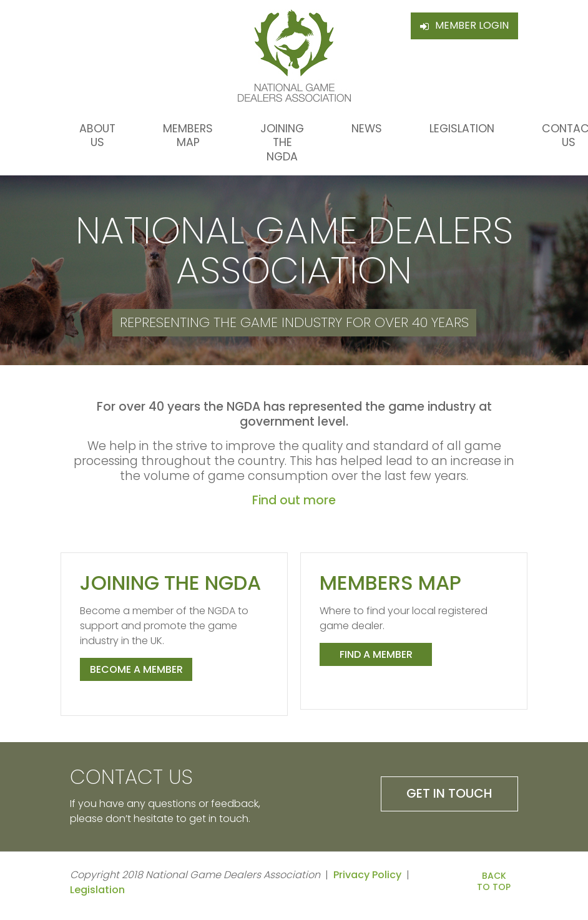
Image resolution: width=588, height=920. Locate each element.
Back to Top (494, 881)
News (367, 129)
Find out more (294, 500)
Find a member (376, 654)
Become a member (136, 669)
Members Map (188, 135)
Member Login (472, 25)
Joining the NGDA (282, 143)
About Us (97, 135)
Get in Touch (449, 793)
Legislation (462, 129)
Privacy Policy (367, 875)
